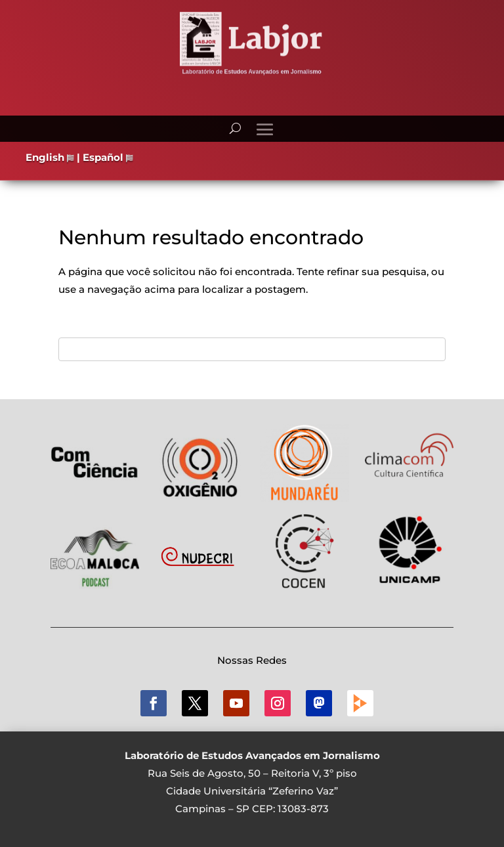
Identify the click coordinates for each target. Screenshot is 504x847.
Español (108, 157)
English (50, 157)
